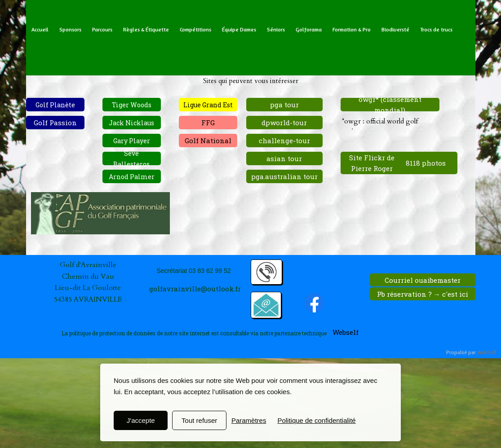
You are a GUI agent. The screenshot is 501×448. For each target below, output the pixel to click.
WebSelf (487, 353)
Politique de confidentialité (316, 420)
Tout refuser (199, 420)
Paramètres (249, 420)
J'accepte (141, 420)
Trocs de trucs (436, 29)
